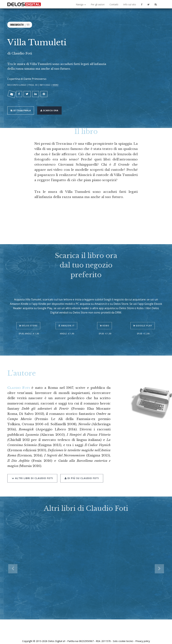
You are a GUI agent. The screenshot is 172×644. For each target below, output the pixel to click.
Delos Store (29, 317)
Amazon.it (67, 317)
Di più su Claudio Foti (81, 469)
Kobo (105, 317)
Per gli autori (98, 4)
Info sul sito (130, 4)
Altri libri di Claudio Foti (32, 469)
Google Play (143, 317)
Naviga (81, 4)
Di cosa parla (22, 108)
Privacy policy (143, 638)
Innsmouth (17, 24)
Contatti (114, 4)
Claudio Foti (22, 53)
